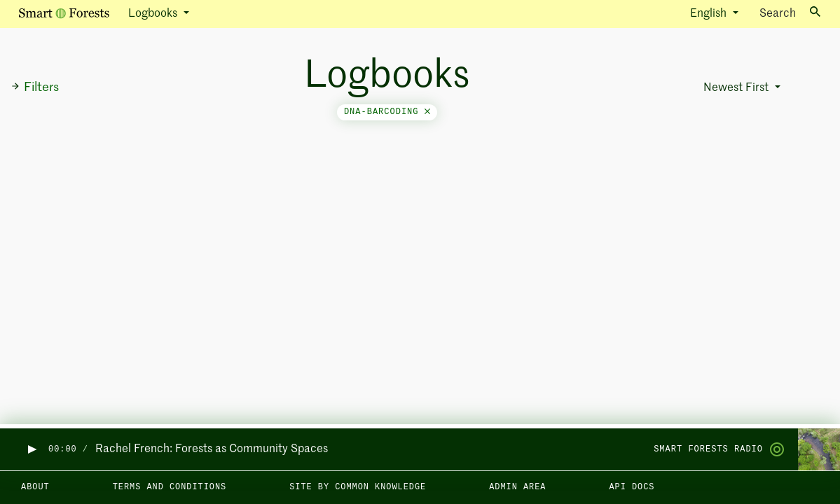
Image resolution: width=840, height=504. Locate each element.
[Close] (427, 112)
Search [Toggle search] (790, 13)
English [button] (710, 14)
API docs (632, 487)
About (35, 487)
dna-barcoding (387, 112)
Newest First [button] (737, 88)
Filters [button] (35, 87)
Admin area (517, 487)
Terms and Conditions (170, 487)
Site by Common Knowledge (358, 487)
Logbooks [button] (154, 14)
